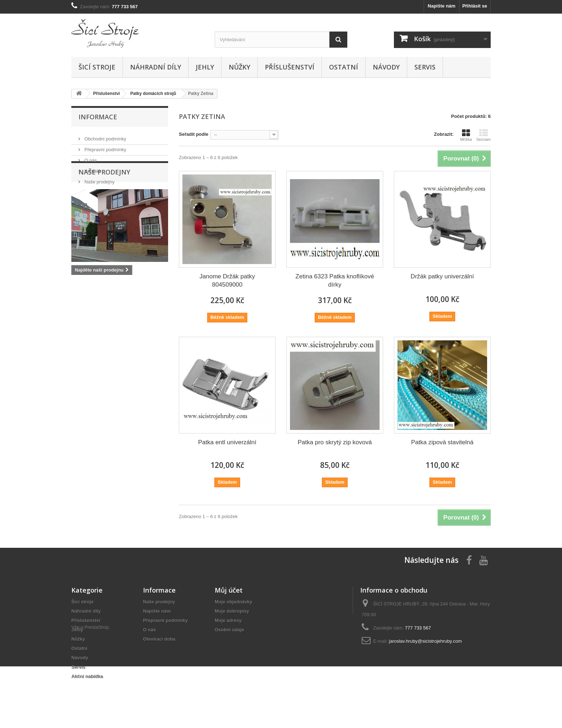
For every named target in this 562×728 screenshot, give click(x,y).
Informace (98, 117)
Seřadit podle (194, 134)
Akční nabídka (87, 676)
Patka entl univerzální (227, 442)
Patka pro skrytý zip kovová (335, 442)
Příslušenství (290, 67)
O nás (90, 157)
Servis (425, 67)
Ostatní (344, 67)
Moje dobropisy (232, 611)
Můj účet (229, 590)
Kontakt (92, 168)
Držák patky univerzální (442, 276)
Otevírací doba (159, 639)
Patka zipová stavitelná (442, 442)
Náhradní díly (156, 67)
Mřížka (466, 135)
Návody (386, 67)
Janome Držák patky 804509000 (227, 281)
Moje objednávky (234, 602)
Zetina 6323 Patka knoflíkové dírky (335, 281)
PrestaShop (97, 689)
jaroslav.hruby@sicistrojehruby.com (425, 641)
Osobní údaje (229, 630)
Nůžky (239, 67)
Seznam (484, 135)
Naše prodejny (99, 179)
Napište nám (441, 6)
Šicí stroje (97, 67)
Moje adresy (228, 620)
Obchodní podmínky (105, 136)
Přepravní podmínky (105, 147)
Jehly (205, 67)
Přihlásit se (475, 6)
